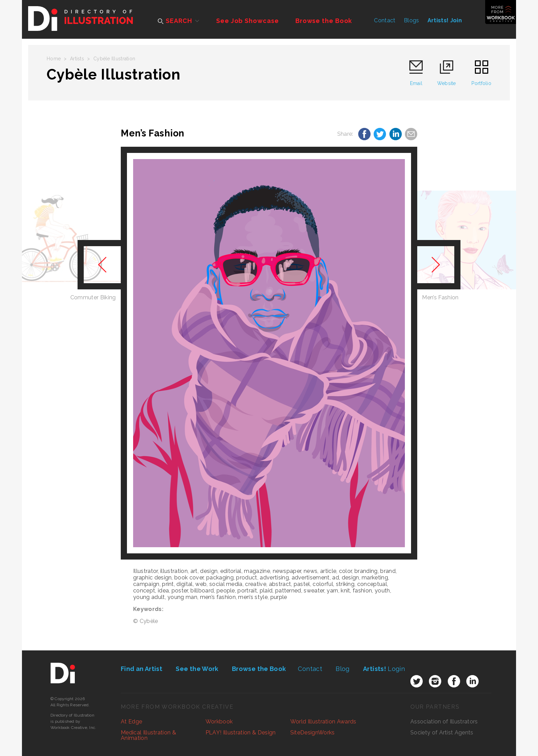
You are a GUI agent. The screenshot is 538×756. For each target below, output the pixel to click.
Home (54, 59)
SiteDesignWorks (313, 733)
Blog (342, 669)
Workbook (219, 722)
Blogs (412, 20)
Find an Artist (142, 669)
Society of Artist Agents (442, 733)
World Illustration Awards (323, 722)
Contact (385, 20)
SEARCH (175, 21)
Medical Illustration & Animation (148, 735)
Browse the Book (324, 21)
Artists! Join (445, 20)
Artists (77, 59)
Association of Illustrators (444, 722)
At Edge (131, 722)
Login (384, 669)
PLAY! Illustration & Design (241, 733)
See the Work (197, 669)
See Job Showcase (247, 21)
